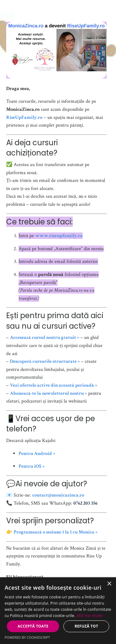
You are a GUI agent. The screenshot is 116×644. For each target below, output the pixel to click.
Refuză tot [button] (86, 626)
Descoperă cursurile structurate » (45, 361)
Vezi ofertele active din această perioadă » (54, 385)
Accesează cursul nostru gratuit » (45, 338)
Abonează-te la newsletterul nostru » (48, 393)
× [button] (109, 584)
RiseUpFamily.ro (24, 117)
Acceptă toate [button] (33, 626)
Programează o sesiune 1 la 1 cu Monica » (56, 532)
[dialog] (58, 611)
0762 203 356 (85, 503)
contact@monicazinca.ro (58, 495)
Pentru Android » (37, 454)
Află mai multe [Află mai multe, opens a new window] (90, 616)
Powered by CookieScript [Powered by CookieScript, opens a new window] (27, 637)
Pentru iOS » (32, 466)
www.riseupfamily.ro (59, 236)
